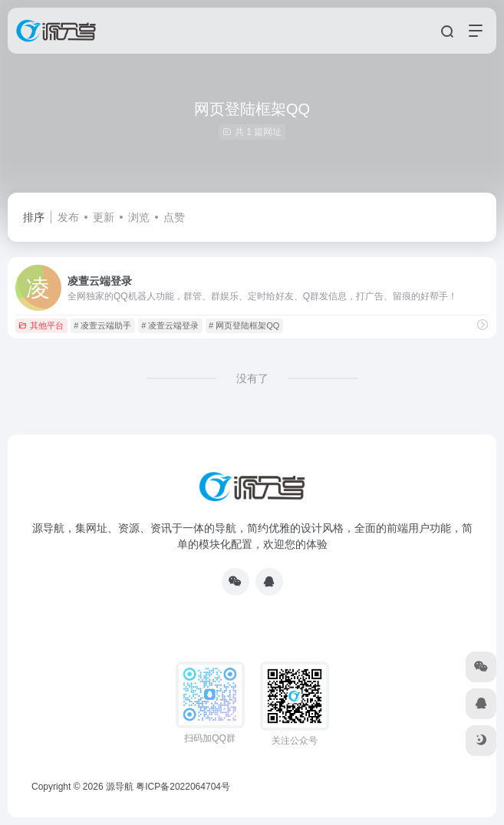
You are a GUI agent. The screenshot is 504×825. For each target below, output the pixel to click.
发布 (68, 217)
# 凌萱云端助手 (102, 325)
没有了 (252, 378)
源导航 (120, 787)
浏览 (139, 217)
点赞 (174, 217)
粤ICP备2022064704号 (183, 787)
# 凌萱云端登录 (170, 325)
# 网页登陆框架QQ (244, 325)
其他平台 (41, 325)
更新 (104, 217)
